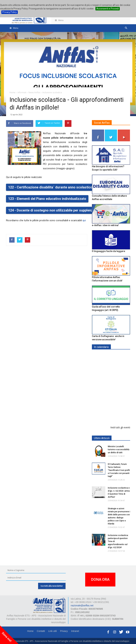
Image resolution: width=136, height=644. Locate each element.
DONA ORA (100, 579)
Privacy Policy (10, 12)
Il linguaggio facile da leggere (108, 251)
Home (30, 631)
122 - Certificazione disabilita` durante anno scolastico (50, 187)
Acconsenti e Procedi (108, 9)
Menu (59, 20)
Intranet (75, 631)
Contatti (41, 631)
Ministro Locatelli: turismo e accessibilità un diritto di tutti (119, 450)
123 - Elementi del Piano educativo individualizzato (47, 199)
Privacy (64, 631)
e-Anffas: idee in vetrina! (105, 225)
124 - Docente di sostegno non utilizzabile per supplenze (51, 210)
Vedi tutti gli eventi (120, 427)
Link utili (53, 631)
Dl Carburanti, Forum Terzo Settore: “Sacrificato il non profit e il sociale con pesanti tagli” (119, 470)
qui (84, 220)
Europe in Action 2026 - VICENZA (118, 387)
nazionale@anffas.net (82, 605)
